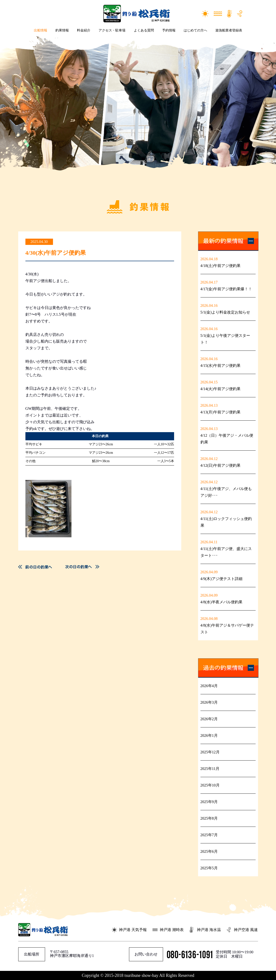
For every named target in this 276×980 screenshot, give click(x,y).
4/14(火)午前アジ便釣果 (220, 389)
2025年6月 (209, 851)
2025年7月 (209, 835)
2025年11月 (210, 769)
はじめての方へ (195, 30)
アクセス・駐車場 (112, 30)
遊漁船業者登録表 (229, 30)
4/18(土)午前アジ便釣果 (220, 266)
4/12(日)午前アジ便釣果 (220, 465)
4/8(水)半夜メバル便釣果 (221, 602)
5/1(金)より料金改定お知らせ (225, 312)
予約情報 (169, 30)
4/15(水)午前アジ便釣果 (220, 366)
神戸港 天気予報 (133, 930)
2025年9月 (209, 802)
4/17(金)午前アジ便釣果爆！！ (226, 289)
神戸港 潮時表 (172, 930)
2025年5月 (209, 868)
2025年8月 (209, 818)
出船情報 (41, 30)
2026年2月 (209, 719)
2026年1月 (209, 735)
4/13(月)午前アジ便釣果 (220, 412)
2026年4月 (209, 686)
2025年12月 (210, 752)
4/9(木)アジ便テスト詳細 (221, 579)
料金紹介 (84, 30)
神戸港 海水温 (209, 930)
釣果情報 (62, 30)
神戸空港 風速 (246, 930)
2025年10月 (210, 785)
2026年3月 (209, 702)
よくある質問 (144, 30)
